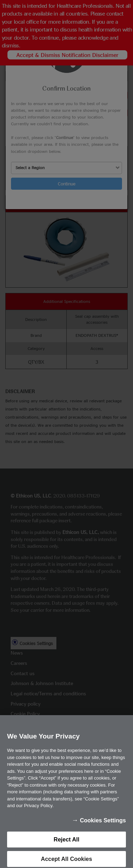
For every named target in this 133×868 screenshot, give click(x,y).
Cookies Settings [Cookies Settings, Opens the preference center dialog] (103, 824)
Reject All (66, 843)
